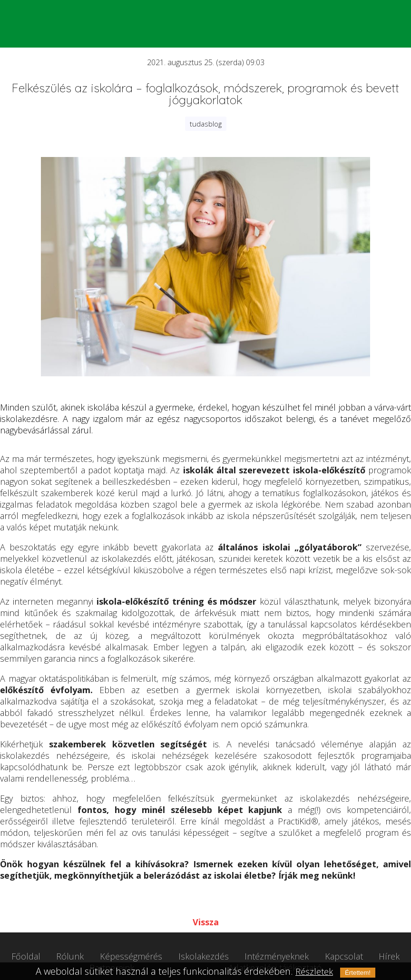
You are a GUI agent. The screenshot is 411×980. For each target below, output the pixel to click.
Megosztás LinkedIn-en (228, 901)
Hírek (389, 956)
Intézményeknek (277, 956)
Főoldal (26, 956)
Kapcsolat (344, 956)
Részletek (314, 971)
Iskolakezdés (204, 956)
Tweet (182, 901)
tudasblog (206, 124)
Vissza (206, 922)
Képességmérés (131, 956)
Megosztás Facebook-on (205, 901)
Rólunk (70, 956)
